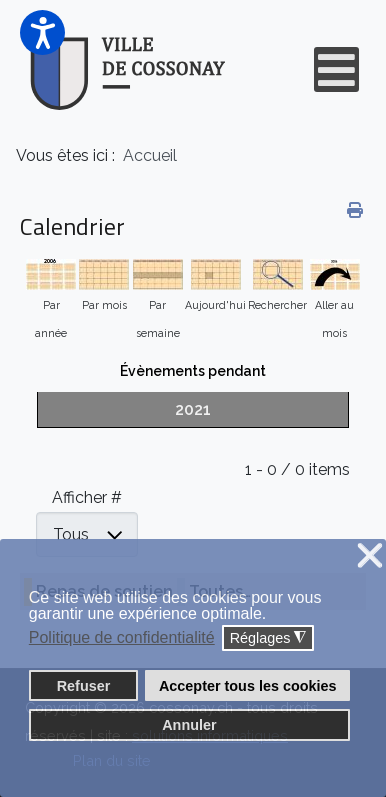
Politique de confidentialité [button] (122, 637)
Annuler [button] (189, 725)
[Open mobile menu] (336, 69)
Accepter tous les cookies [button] (248, 686)
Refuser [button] (84, 686)
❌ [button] (370, 556)
